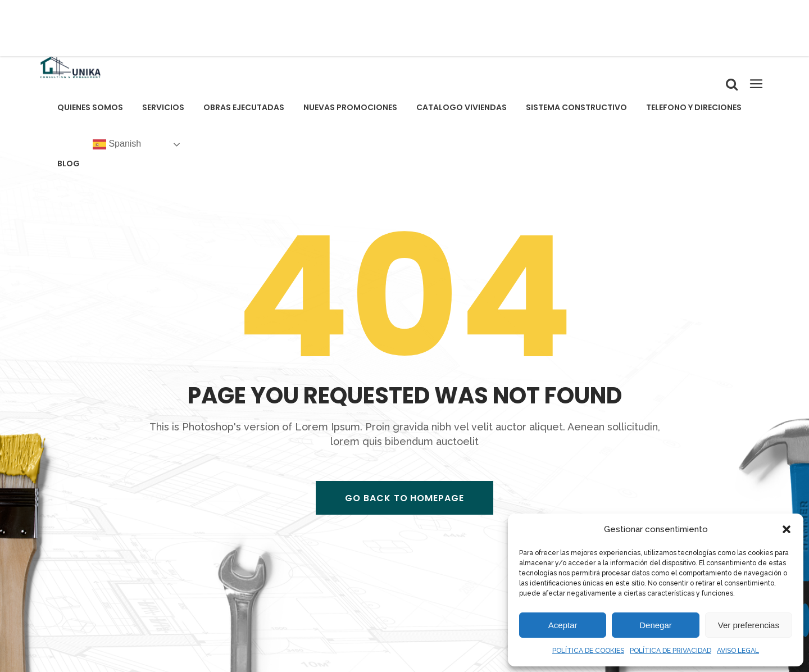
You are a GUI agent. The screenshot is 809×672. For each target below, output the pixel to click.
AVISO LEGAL (738, 651)
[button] (787, 529)
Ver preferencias (749, 625)
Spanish (117, 144)
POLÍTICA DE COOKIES (588, 651)
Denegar (656, 625)
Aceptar (563, 625)
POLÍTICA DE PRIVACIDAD (671, 651)
